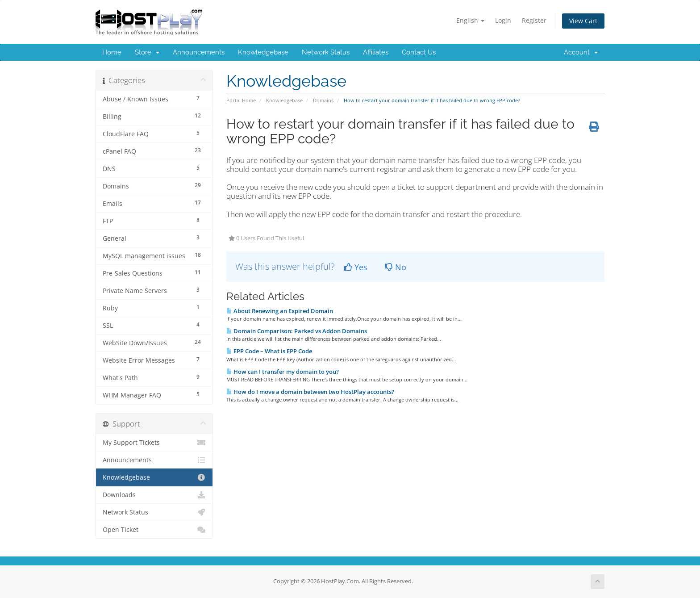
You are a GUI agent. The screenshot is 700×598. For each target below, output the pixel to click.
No (396, 267)
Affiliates (376, 52)
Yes (356, 267)
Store (147, 52)
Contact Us (419, 52)
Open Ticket (154, 530)
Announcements (199, 52)
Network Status (326, 52)
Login (503, 20)
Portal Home (241, 100)
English (470, 20)
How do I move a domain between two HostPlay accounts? (310, 392)
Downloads (154, 495)
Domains (323, 100)
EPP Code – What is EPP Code (269, 351)
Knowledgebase (263, 52)
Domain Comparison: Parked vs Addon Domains (297, 331)
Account (581, 52)
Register (534, 20)
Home (112, 52)
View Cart (583, 21)
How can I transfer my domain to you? (283, 372)
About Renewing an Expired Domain (280, 311)
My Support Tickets (154, 443)
